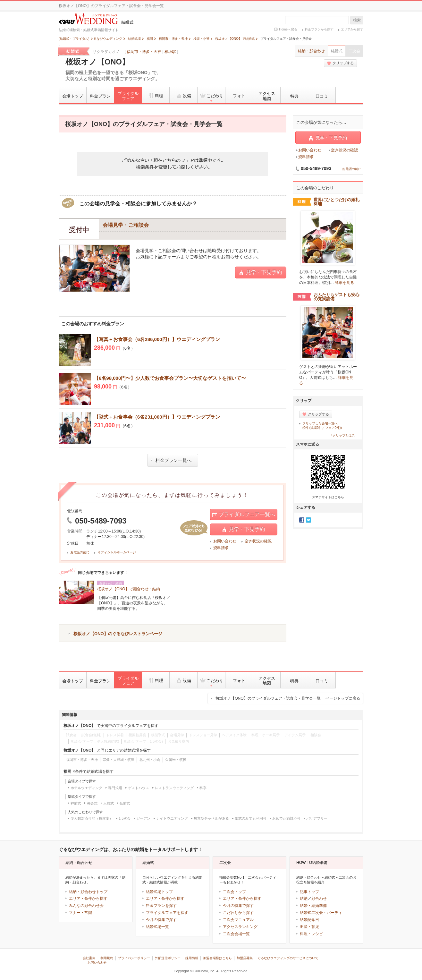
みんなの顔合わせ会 (86, 906)
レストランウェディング (174, 788)
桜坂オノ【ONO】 (97, 62)
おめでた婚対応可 (286, 818)
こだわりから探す (238, 913)
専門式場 (115, 788)
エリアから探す (352, 29)
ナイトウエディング (172, 818)
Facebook (302, 520)
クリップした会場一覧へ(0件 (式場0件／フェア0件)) (322, 426)
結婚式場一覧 (157, 927)
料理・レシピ (311, 934)
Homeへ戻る (288, 29)
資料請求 (221, 548)
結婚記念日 (309, 920)
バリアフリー (317, 818)
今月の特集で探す (161, 920)
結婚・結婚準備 (313, 906)
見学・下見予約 (261, 272)
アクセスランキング (240, 927)
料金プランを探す (161, 906)
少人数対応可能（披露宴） (92, 818)
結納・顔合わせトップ (88, 892)
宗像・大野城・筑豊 (118, 760)
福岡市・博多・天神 (144, 52)
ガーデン (143, 818)
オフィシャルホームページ (117, 552)
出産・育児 (309, 927)
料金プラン (100, 96)
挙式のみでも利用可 (251, 818)
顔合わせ (319, 899)
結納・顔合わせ (311, 51)
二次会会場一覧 (236, 934)
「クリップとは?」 (343, 435)
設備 (183, 96)
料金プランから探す (319, 29)
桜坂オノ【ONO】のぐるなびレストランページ (118, 634)
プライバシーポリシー (134, 958)
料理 (156, 96)
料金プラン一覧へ (171, 460)
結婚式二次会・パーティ (321, 913)
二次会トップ (234, 892)
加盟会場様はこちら (217, 958)
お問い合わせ (225, 541)
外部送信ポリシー (168, 958)
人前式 (109, 803)
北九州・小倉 (150, 760)
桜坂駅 (170, 52)
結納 (304, 899)
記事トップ (309, 892)
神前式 (76, 803)
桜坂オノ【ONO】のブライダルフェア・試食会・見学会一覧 (288, 698)
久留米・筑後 (176, 760)
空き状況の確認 (258, 541)
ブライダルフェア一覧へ (244, 515)
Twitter (308, 520)
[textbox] (317, 20)
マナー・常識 (80, 913)
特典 (294, 96)
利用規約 (107, 958)
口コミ (322, 96)
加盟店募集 (245, 958)
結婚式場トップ (159, 892)
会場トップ (73, 96)
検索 (357, 20)
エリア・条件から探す (88, 899)
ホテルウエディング (86, 788)
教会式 (92, 803)
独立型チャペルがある (211, 818)
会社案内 (89, 958)
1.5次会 (125, 818)
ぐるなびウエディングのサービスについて (288, 958)
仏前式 (125, 803)
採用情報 (192, 958)
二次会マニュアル (238, 920)
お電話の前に (80, 552)
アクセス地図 (267, 96)
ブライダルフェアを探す (167, 913)
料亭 (203, 788)
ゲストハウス (139, 788)
